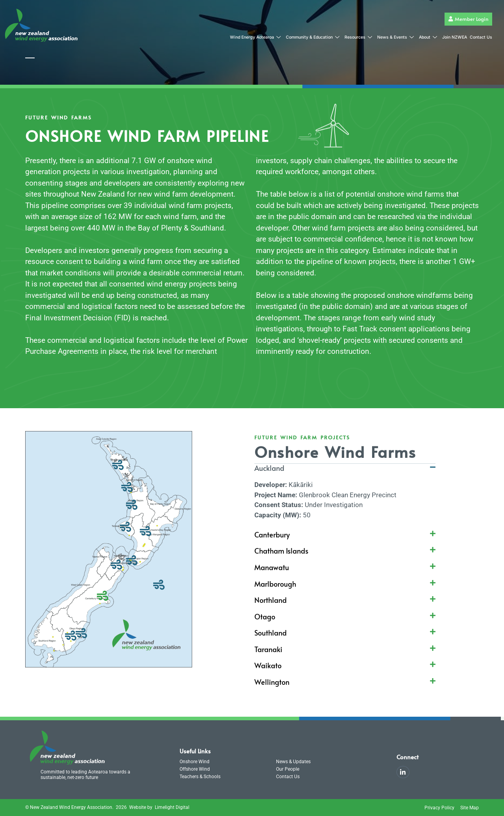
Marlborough (275, 584)
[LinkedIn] (403, 772)
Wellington (272, 682)
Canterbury (272, 534)
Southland (271, 633)
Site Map (470, 808)
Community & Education (313, 38)
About (428, 38)
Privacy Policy (439, 808)
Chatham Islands (281, 551)
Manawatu (272, 567)
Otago (265, 616)
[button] (345, 472)
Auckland (269, 468)
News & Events (396, 38)
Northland (271, 600)
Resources (358, 38)
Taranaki (268, 649)
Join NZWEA (455, 37)
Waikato (268, 665)
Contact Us (481, 37)
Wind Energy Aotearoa (255, 38)
